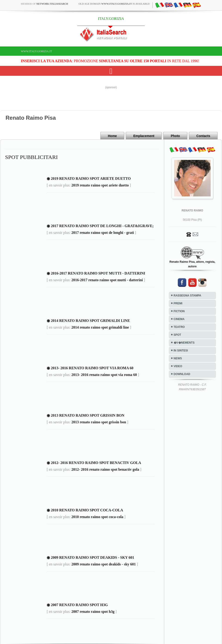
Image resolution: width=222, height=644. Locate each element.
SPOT (177, 335)
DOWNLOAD (182, 374)
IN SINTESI (181, 351)
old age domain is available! (114, 4)
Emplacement (144, 136)
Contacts (203, 136)
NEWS (178, 358)
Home (112, 136)
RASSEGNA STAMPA (188, 296)
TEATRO (179, 327)
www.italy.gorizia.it (36, 51)
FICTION (179, 311)
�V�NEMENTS (184, 343)
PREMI (178, 303)
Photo (175, 136)
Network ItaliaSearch (52, 4)
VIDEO (178, 366)
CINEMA (179, 319)
